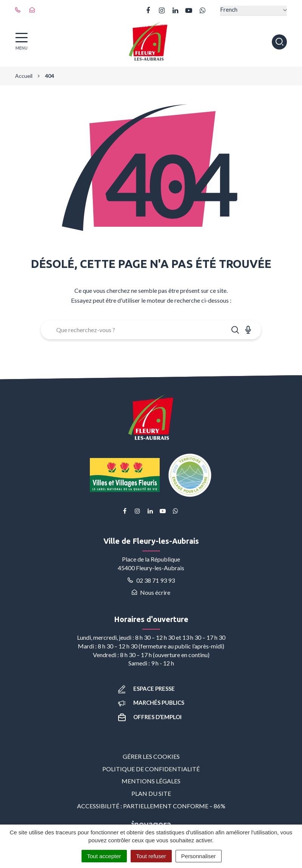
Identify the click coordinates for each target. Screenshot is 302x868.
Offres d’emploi (150, 717)
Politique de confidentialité (151, 769)
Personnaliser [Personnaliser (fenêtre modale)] (199, 856)
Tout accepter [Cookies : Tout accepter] (104, 856)
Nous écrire (151, 592)
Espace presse (146, 689)
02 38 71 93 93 (151, 580)
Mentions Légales (151, 781)
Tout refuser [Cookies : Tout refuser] (151, 856)
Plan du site (151, 793)
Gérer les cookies (151, 756)
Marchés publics (151, 702)
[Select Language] (253, 10)
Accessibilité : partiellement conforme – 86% (151, 806)
